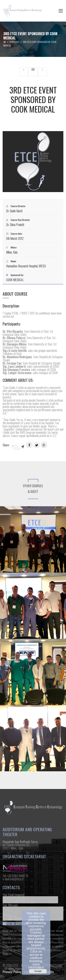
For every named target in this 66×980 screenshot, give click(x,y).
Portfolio (14, 42)
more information (36, 966)
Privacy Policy (12, 972)
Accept (38, 971)
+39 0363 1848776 (18, 876)
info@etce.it (17, 879)
